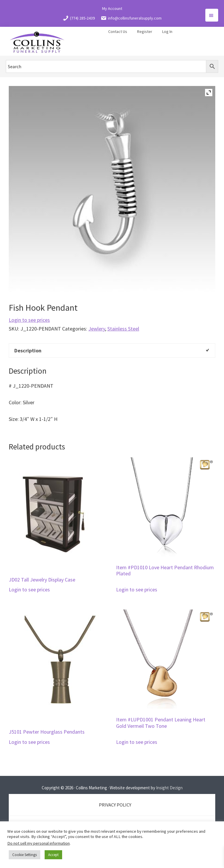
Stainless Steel (123, 329)
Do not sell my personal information (38, 843)
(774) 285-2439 (79, 18)
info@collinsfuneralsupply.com (131, 18)
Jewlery (97, 329)
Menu (212, 15)
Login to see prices (29, 320)
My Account (112, 8)
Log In (167, 31)
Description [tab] (28, 350)
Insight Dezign (169, 788)
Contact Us (118, 31)
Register (145, 31)
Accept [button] (53, 855)
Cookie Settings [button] (24, 855)
